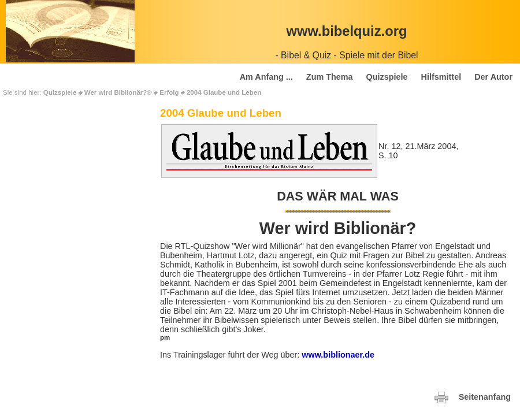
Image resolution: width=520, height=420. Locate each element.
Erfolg (169, 92)
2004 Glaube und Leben (224, 92)
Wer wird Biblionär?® (118, 92)
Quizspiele (60, 92)
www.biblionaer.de (338, 355)
